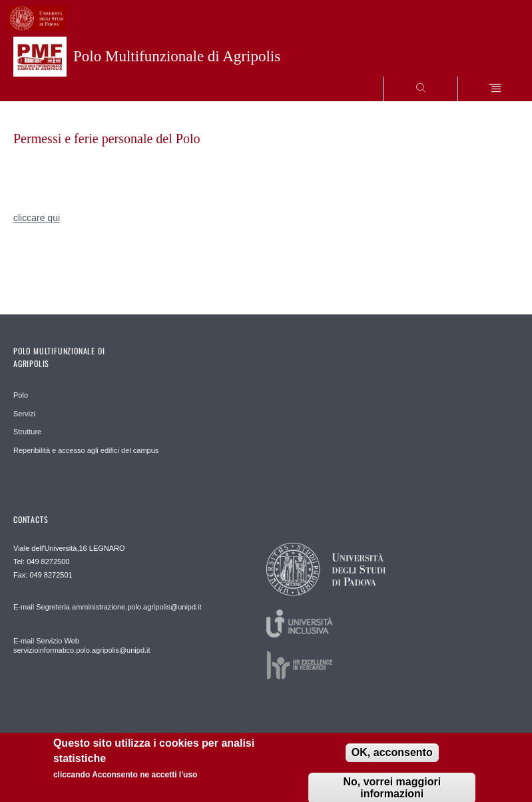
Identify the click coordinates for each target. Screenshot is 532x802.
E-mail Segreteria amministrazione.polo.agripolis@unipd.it (108, 607)
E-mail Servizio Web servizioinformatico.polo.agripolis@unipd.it (82, 645)
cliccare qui (37, 218)
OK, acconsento (392, 754)
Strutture (27, 432)
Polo (21, 395)
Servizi (24, 414)
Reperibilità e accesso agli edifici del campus (86, 450)
